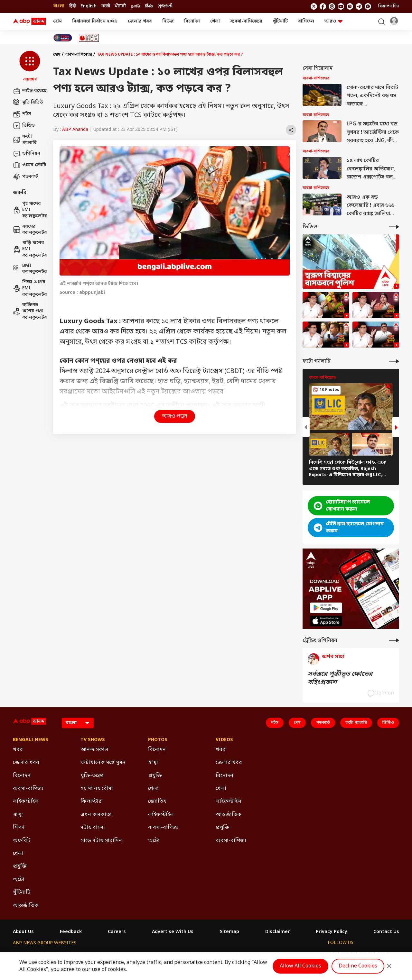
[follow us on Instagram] (350, 6)
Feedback (71, 932)
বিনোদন (192, 21)
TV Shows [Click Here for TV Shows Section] (93, 740)
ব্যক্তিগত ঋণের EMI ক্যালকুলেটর (30, 311)
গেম (297, 723)
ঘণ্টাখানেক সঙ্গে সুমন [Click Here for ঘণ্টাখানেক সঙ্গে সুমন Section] (103, 763)
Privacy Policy (332, 932)
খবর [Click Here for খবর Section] (18, 750)
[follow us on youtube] (341, 6)
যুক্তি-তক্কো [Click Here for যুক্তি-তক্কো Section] (92, 776)
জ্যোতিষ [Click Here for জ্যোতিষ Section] (157, 802)
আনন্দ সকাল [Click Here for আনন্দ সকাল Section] (94, 750)
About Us (23, 932)
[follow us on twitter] (314, 6)
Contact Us (386, 932)
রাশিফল (306, 21)
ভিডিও (24, 126)
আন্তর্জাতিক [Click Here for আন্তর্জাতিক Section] (26, 906)
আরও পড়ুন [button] (175, 416)
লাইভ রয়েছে (30, 91)
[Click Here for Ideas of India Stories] (89, 38)
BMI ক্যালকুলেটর (30, 269)
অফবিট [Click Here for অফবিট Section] (22, 841)
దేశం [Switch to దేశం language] (149, 6)
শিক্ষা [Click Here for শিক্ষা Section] (19, 828)
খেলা (215, 21)
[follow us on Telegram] (359, 6)
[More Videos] (394, 227)
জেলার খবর (140, 21)
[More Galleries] (394, 361)
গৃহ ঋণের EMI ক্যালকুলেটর (30, 210)
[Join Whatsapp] (368, 6)
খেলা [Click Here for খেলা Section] (18, 854)
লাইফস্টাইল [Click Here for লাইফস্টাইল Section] (26, 802)
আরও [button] (333, 21)
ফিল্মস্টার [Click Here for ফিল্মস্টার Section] (91, 802)
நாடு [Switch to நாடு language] (135, 6)
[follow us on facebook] (323, 6)
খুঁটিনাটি (280, 21)
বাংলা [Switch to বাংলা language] (59, 6)
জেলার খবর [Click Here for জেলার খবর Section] (26, 763)
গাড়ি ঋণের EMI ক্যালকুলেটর (30, 249)
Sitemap (229, 932)
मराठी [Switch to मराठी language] (106, 6)
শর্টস (22, 114)
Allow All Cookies (300, 966)
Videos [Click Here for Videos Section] (224, 740)
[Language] (78, 723)
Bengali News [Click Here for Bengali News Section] (31, 740)
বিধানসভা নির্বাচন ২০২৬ (95, 21)
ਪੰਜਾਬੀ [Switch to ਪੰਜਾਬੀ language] (120, 6)
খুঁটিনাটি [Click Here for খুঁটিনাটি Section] (22, 893)
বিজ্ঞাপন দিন (389, 6)
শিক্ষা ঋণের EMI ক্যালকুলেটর (30, 288)
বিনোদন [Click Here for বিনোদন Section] (22, 776)
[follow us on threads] (332, 6)
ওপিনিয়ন (27, 154)
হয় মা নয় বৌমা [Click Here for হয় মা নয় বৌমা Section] (97, 789)
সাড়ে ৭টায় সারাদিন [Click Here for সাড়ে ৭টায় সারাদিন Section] (101, 841)
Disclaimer (277, 932)
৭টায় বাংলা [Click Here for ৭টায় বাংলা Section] (93, 828)
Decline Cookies (358, 966)
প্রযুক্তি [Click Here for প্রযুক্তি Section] (20, 867)
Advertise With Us (173, 932)
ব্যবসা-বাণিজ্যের (246, 21)
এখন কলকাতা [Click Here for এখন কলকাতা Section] (96, 815)
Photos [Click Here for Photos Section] (158, 740)
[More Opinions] (394, 640)
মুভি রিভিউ (28, 103)
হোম (57, 21)
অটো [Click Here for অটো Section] (19, 880)
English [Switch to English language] (89, 6)
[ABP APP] (326, 608)
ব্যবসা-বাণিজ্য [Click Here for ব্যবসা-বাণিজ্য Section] (28, 789)
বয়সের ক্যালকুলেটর (30, 230)
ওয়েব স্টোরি (30, 165)
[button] (30, 67)
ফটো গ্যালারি (25, 140)
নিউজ (168, 21)
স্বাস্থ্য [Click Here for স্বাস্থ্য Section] (18, 815)
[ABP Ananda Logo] (30, 22)
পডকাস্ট (25, 177)
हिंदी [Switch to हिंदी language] (72, 6)
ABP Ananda (75, 130)
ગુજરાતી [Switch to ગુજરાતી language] (165, 6)
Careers (117, 932)
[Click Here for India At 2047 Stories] (63, 38)
